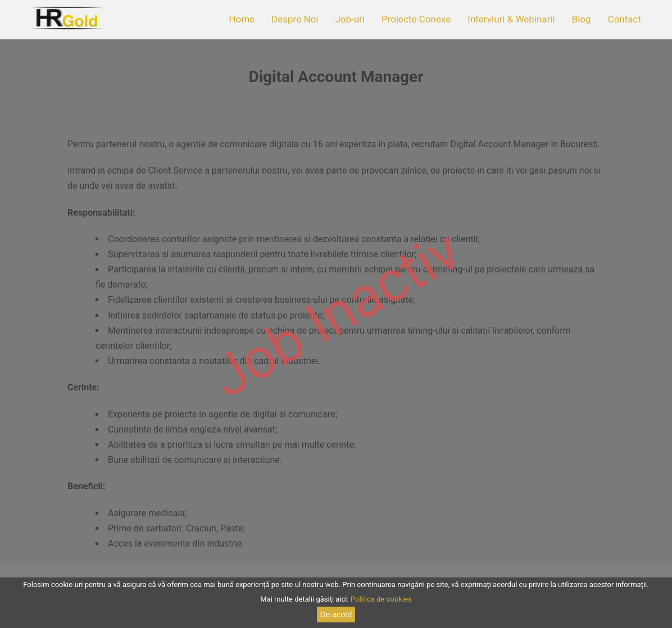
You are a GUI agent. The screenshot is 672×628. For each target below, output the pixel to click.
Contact (625, 19)
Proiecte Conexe (416, 19)
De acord (336, 615)
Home (242, 19)
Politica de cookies (381, 599)
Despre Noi (295, 19)
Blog (582, 19)
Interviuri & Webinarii (511, 19)
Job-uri (350, 19)
